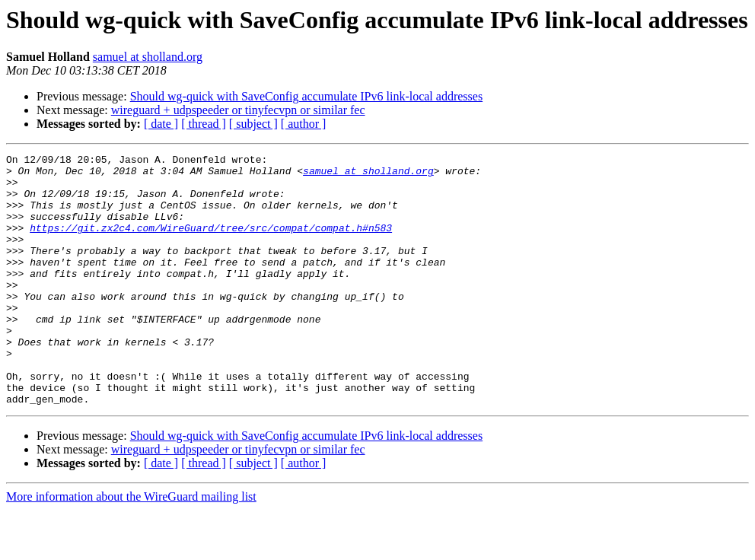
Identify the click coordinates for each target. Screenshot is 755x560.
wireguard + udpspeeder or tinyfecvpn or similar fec (238, 110)
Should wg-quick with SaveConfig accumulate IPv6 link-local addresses (306, 96)
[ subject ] (253, 124)
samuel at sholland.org (148, 57)
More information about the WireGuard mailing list (131, 547)
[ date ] (161, 124)
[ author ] (304, 124)
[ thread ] (204, 124)
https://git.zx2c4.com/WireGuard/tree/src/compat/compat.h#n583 (211, 243)
